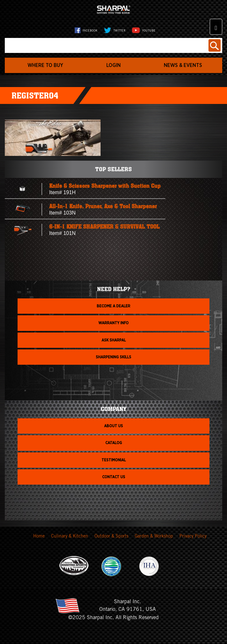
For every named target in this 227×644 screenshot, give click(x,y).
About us (114, 426)
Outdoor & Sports (111, 537)
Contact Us (114, 477)
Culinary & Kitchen (70, 537)
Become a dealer (114, 306)
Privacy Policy (193, 537)
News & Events (183, 65)
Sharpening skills (114, 357)
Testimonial (114, 460)
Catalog (114, 443)
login (114, 65)
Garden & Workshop (154, 537)
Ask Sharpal (114, 340)
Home (39, 537)
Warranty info (114, 323)
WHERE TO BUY (45, 65)
